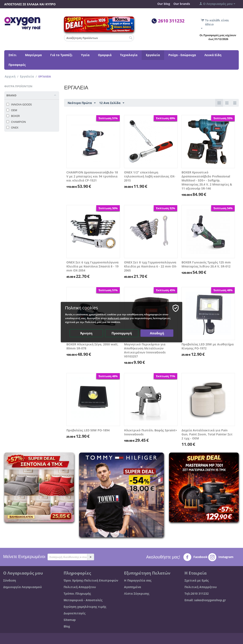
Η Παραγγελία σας (138, 580)
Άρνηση (86, 333)
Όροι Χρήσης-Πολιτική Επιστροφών (91, 580)
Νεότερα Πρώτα (82, 103)
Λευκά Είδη (213, 55)
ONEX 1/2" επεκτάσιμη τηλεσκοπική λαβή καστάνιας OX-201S (150, 176)
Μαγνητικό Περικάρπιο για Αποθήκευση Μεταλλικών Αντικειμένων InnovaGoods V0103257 (145, 350)
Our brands (182, 4)
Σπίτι (13, 55)
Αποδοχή (157, 333)
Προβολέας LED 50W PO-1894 (88, 430)
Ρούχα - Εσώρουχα (182, 55)
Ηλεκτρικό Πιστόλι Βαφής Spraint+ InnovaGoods (151, 432)
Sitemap (70, 620)
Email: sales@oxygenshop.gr (205, 600)
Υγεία (85, 55)
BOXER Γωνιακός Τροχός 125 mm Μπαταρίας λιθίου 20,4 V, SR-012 (206, 264)
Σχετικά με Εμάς (197, 580)
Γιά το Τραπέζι (61, 55)
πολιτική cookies (118, 318)
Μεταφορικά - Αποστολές (83, 600)
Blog (67, 626)
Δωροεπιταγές (75, 613)
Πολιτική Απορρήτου (80, 587)
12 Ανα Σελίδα (112, 103)
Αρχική (10, 76)
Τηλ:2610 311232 (197, 593)
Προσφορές (17, 65)
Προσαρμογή (122, 333)
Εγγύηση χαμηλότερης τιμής (85, 607)
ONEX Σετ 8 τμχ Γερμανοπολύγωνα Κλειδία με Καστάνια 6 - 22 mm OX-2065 (151, 266)
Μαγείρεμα (33, 55)
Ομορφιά (105, 55)
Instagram (221, 557)
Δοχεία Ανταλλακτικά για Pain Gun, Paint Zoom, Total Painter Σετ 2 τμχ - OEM (207, 434)
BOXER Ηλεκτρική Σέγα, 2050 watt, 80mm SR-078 (92, 346)
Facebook (195, 557)
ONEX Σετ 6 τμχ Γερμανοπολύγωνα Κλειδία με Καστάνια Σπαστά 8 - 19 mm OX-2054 (92, 266)
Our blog (164, 4)
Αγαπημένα (133, 587)
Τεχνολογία (129, 55)
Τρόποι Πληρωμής (77, 593)
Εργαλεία (153, 55)
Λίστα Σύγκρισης (137, 593)
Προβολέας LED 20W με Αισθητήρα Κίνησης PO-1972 (208, 346)
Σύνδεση (10, 580)
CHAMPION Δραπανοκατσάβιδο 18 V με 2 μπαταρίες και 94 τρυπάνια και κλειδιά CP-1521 (92, 176)
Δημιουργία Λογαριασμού (22, 587)
